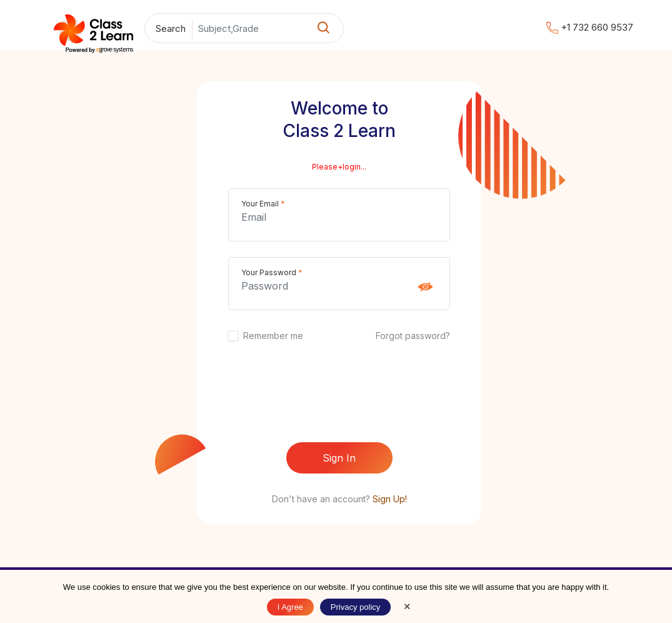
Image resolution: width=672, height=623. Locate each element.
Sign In (339, 458)
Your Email (263, 204)
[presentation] (339, 393)
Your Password (272, 272)
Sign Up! (390, 499)
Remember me (273, 336)
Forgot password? (413, 336)
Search (171, 28)
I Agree (290, 607)
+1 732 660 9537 (590, 27)
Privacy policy (355, 607)
